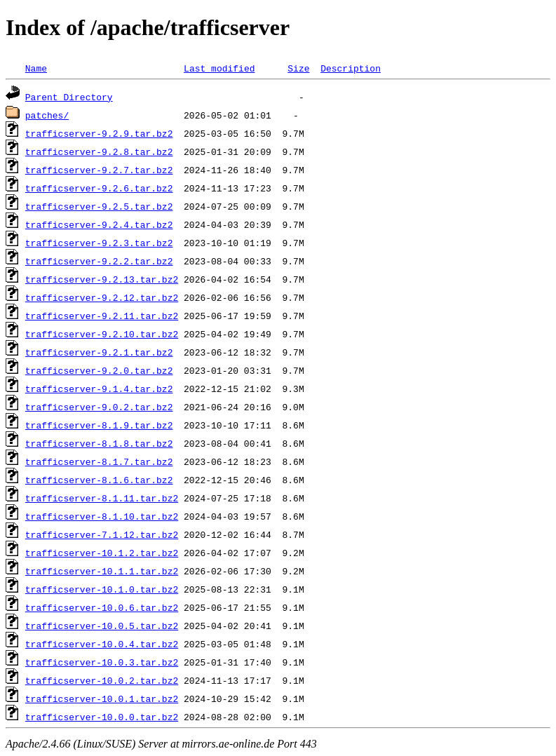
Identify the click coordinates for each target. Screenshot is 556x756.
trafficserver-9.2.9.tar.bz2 (99, 133)
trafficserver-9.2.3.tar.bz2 (99, 243)
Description (351, 68)
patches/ (47, 115)
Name (36, 68)
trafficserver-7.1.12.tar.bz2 (102, 534)
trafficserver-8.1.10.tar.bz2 (102, 516)
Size (298, 68)
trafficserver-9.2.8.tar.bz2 (99, 151)
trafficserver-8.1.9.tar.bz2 (99, 425)
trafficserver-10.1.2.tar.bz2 (102, 553)
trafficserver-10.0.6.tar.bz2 (102, 607)
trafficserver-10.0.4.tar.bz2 (102, 644)
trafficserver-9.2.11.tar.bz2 (102, 316)
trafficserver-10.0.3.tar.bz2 (102, 662)
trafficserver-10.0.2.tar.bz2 (102, 680)
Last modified (219, 68)
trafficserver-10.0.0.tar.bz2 (102, 717)
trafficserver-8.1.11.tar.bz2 (102, 498)
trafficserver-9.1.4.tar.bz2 (99, 389)
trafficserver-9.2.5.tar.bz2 (99, 206)
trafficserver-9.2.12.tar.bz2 (102, 297)
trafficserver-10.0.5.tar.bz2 (102, 626)
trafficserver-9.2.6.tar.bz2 (99, 188)
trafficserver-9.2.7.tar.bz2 (99, 170)
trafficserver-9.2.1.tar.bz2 (99, 352)
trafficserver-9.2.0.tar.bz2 (99, 370)
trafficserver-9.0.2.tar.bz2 (99, 407)
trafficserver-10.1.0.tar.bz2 (102, 589)
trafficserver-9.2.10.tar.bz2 (102, 334)
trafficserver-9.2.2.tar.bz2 (99, 261)
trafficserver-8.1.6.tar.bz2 (99, 480)
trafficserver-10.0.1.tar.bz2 (102, 698)
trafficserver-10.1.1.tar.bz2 (102, 571)
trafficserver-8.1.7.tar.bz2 (99, 461)
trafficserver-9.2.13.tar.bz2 (102, 279)
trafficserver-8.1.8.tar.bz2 (99, 443)
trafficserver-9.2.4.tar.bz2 (99, 224)
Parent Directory (69, 97)
